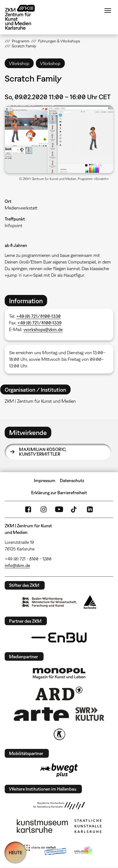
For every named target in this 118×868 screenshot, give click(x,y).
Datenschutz (72, 480)
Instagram (44, 509)
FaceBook (28, 509)
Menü (108, 10)
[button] (59, 139)
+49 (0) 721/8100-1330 (38, 316)
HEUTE (16, 853)
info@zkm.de (17, 565)
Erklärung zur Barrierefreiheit (59, 493)
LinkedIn (90, 509)
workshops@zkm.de (43, 329)
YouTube (59, 509)
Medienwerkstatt (21, 208)
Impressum (45, 480)
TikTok (74, 509)
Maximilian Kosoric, (43, 452)
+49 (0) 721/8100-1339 (39, 323)
